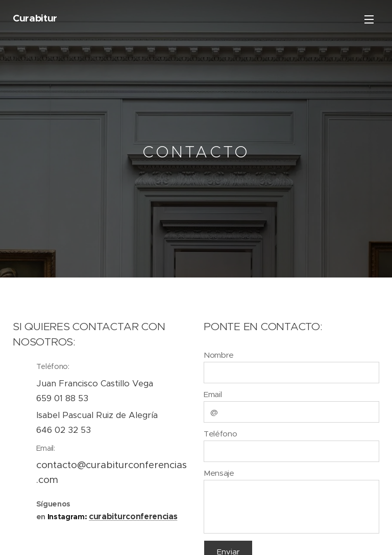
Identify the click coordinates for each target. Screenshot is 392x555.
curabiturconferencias (133, 516)
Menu (369, 19)
